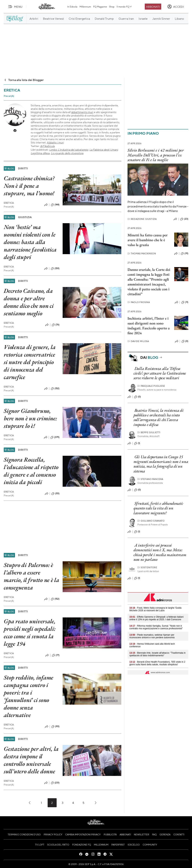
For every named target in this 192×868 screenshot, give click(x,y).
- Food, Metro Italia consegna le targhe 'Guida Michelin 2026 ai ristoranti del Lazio (155, 609)
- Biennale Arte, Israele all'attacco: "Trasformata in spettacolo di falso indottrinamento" (157, 654)
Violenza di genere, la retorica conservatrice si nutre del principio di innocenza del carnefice (30, 362)
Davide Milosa (138, 341)
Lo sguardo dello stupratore (67, 153)
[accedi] (176, 7)
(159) (55, 269)
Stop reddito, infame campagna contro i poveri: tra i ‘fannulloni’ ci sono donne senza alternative (28, 696)
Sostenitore (147, 567)
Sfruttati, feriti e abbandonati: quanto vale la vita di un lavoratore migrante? (158, 508)
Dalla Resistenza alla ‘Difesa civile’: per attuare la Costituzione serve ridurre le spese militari (160, 373)
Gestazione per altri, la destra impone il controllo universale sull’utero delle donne (31, 760)
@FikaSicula (47, 146)
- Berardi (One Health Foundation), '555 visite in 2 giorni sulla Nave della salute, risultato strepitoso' (157, 663)
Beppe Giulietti (149, 432)
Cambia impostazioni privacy (83, 834)
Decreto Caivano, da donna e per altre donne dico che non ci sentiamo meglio (29, 302)
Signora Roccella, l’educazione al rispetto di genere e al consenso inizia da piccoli (31, 471)
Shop (112, 7)
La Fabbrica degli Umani (104, 150)
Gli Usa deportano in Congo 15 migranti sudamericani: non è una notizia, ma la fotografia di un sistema (161, 464)
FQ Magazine (100, 7)
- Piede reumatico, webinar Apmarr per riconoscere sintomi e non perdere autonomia (152, 636)
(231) (55, 783)
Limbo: (54, 150)
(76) (56, 325)
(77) (56, 655)
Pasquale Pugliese (151, 386)
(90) (55, 727)
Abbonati (153, 7)
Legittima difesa (40, 153)
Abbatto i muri (55, 142)
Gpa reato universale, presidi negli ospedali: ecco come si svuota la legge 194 (30, 632)
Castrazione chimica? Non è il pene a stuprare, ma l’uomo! (29, 186)
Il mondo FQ (124, 7)
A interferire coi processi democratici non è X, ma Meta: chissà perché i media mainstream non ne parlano (160, 552)
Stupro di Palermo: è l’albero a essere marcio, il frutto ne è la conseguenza (31, 576)
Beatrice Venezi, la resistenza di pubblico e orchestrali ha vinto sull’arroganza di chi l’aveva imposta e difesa (159, 417)
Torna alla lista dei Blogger (24, 80)
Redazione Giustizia (142, 219)
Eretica (9, 203)
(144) (55, 205)
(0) (185, 341)
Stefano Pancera (150, 479)
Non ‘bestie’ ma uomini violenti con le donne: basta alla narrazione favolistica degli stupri (30, 242)
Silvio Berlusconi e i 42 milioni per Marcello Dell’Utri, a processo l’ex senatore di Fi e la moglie (156, 155)
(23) (184, 219)
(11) (185, 302)
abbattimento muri (82, 112)
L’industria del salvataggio (73, 150)
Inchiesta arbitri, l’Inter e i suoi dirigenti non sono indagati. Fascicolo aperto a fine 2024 (149, 326)
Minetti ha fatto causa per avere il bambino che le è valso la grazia (148, 240)
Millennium (85, 7)
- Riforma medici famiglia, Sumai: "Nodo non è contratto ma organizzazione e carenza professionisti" (156, 627)
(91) (184, 254)
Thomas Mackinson (142, 253)
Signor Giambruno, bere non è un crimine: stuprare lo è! (30, 418)
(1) (137, 443)
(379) (55, 437)
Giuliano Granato (151, 521)
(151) (55, 494)
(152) (55, 389)
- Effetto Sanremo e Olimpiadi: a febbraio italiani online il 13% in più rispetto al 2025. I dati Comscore (156, 618)
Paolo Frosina (139, 302)
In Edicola (72, 7)
